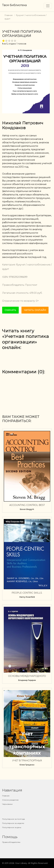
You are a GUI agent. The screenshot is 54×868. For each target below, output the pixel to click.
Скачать (10, 310)
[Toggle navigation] (48, 6)
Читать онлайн (35, 310)
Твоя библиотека (14, 5)
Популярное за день (12, 827)
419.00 (33, 293)
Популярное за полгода (13, 819)
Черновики (7, 804)
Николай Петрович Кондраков (23, 125)
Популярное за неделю (13, 823)
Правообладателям (11, 842)
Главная (8, 15)
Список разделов (10, 800)
